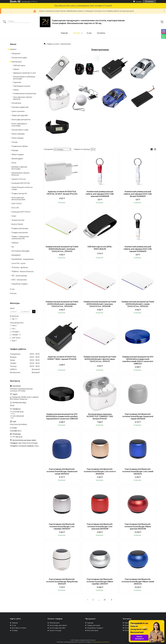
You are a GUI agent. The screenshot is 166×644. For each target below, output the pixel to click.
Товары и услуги (53, 44)
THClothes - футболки (20, 267)
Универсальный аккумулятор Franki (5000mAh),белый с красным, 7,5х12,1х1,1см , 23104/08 (100, 304)
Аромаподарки (17, 159)
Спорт (14, 216)
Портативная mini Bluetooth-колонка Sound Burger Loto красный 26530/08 (100, 526)
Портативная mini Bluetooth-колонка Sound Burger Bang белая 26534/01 (62, 582)
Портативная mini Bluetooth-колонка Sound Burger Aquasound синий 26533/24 (62, 471)
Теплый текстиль (18, 220)
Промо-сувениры (18, 134)
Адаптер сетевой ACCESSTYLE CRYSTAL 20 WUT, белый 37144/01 (62, 193)
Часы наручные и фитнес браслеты (23, 98)
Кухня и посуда (55, 630)
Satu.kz (93, 640)
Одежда (90, 623)
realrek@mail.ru (16, 431)
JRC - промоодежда (19, 276)
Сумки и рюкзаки (18, 111)
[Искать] (4, 22)
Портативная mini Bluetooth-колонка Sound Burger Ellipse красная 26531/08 (138, 526)
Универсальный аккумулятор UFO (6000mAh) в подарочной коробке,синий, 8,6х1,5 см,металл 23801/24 (138, 360)
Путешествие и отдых (20, 130)
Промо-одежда (17, 138)
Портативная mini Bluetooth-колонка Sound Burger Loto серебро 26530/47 (62, 526)
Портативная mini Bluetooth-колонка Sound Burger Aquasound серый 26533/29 (138, 416)
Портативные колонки (22, 86)
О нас (89, 33)
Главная (64, 33)
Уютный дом (16, 103)
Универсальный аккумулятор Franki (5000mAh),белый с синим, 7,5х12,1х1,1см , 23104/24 (138, 304)
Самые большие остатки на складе (22, 188)
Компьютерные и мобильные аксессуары (24, 78)
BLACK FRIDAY (17, 224)
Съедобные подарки (19, 284)
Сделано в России (19, 179)
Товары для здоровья (20, 115)
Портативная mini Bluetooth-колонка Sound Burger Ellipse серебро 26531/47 (100, 582)
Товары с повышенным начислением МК (20, 238)
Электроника (17, 62)
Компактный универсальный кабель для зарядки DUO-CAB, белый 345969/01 (138, 194)
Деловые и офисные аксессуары (19, 168)
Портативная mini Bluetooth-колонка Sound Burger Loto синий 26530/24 (138, 471)
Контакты (101, 33)
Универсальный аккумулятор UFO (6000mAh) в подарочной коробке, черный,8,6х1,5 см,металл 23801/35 (62, 416)
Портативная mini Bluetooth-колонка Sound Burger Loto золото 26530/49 (100, 471)
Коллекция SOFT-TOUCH (21, 212)
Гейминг (16, 69)
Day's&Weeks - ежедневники (23, 259)
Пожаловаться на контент (101, 642)
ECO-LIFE (15, 208)
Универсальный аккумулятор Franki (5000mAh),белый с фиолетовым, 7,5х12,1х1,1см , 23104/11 (100, 359)
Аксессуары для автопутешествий (18, 199)
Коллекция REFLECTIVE (21, 183)
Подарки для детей (19, 193)
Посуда (14, 142)
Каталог (77, 33)
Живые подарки (18, 154)
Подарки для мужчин (20, 233)
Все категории (93, 630)
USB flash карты (19, 66)
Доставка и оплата (19, 628)
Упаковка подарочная (20, 107)
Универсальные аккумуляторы (25, 93)
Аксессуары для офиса (58, 625)
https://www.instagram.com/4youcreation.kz (31, 443)
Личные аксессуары (19, 58)
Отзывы (13, 293)
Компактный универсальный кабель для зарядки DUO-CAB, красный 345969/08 (100, 194)
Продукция (16, 53)
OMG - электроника (19, 280)
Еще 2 (14, 341)
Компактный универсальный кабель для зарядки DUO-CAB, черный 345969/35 (138, 249)
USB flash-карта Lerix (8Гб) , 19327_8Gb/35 (100, 248)
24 (105, 600)
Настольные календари (20, 251)
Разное (16, 90)
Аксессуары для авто (57, 628)
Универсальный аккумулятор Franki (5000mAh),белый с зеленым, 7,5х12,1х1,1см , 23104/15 (62, 249)
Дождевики (16, 255)
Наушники (17, 82)
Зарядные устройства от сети (24, 73)
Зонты (14, 163)
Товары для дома (94, 625)
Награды (15, 150)
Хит (13, 247)
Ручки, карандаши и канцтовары (19, 125)
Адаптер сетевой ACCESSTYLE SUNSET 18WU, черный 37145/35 (62, 358)
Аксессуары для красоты (21, 120)
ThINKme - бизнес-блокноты (23, 271)
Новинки (15, 243)
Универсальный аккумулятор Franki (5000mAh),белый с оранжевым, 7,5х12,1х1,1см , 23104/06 (62, 304)
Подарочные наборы (20, 146)
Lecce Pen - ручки (18, 263)
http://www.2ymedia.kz (18, 424)
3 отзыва (139, 1)
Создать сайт (26, 1)
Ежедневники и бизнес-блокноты (21, 174)
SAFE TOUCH (17, 204)
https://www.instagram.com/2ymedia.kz (37, 446)
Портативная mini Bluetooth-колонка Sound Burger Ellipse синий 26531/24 (138, 582)
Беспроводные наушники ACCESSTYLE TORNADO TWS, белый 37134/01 (100, 416)
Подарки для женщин (20, 228)
